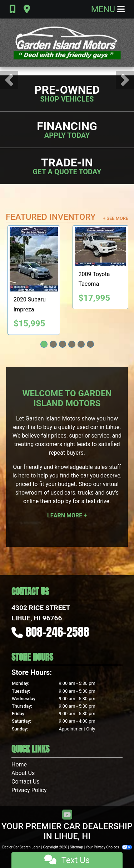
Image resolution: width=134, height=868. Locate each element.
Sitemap (76, 847)
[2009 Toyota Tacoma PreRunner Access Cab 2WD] (101, 247)
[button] (9, 80)
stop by (62, 501)
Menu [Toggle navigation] (108, 9)
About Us (23, 773)
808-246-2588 (58, 632)
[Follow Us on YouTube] (67, 815)
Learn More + (67, 515)
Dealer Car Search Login (21, 847)
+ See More (116, 218)
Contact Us (26, 782)
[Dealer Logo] (67, 43)
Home (19, 764)
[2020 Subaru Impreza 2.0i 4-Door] (34, 259)
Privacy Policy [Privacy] (29, 790)
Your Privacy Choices (109, 847)
